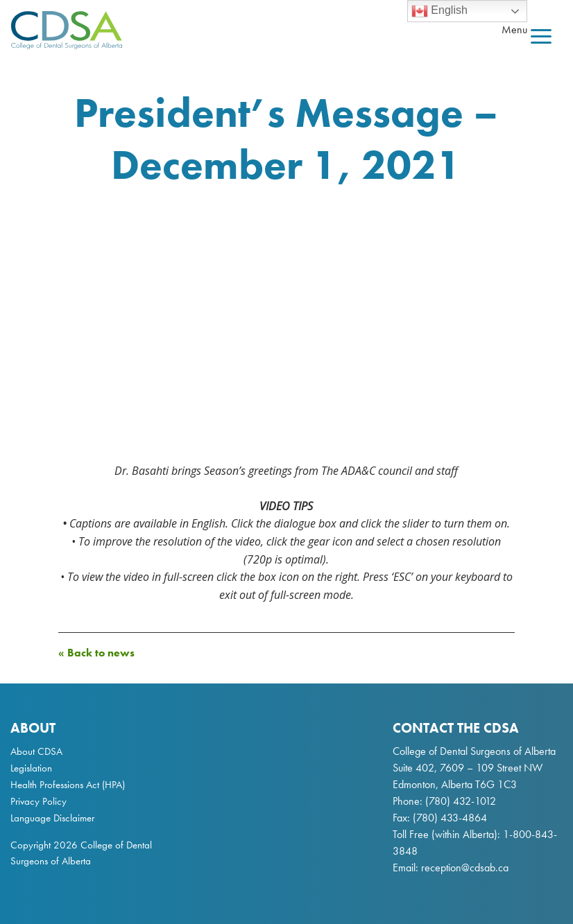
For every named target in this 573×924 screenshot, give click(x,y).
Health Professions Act (55, 785)
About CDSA (36, 751)
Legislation (31, 768)
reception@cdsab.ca (465, 868)
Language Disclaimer (52, 818)
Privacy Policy (39, 801)
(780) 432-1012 (461, 801)
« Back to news (96, 653)
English (439, 11)
